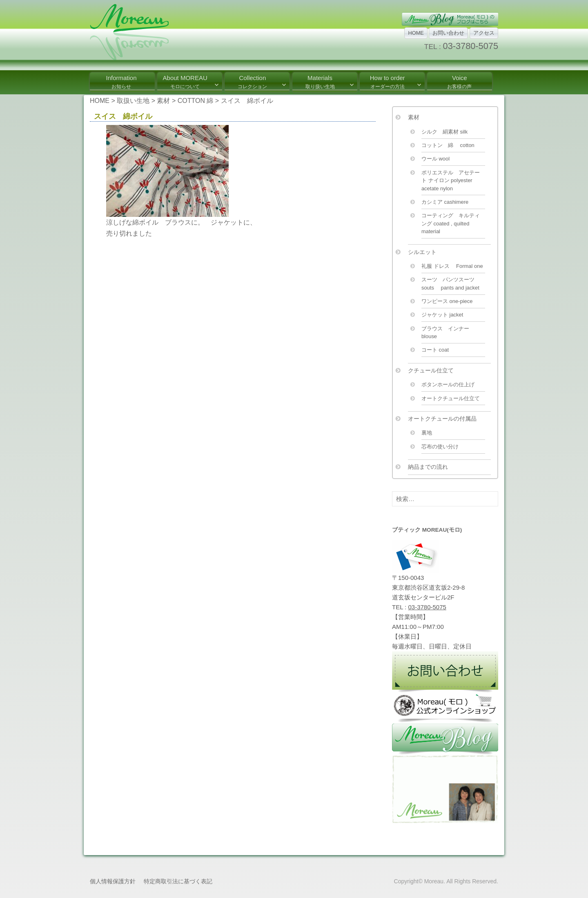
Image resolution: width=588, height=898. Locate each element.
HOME (416, 33)
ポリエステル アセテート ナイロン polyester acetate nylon (451, 180)
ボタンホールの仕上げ (448, 384)
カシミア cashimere (445, 202)
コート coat (435, 350)
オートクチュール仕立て (451, 398)
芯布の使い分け (440, 447)
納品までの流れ (428, 467)
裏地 (427, 433)
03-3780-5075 (471, 46)
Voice (459, 82)
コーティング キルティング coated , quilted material (451, 223)
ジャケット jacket (442, 315)
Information (121, 82)
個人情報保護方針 (113, 881)
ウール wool (435, 159)
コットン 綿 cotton (448, 145)
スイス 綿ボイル (123, 116)
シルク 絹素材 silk (444, 132)
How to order (388, 82)
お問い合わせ (448, 33)
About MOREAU (185, 82)
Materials (320, 82)
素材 (414, 117)
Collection (252, 82)
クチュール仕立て (431, 370)
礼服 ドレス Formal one (452, 266)
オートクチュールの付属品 (442, 419)
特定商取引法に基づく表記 (178, 881)
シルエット (422, 252)
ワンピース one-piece (447, 301)
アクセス (484, 33)
